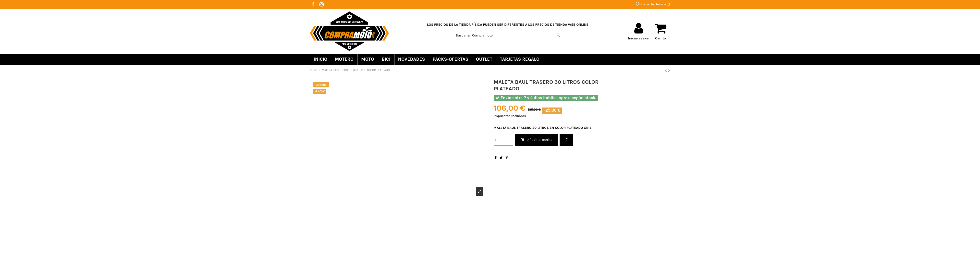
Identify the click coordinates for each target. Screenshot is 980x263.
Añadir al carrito (536, 140)
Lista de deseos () (653, 4)
